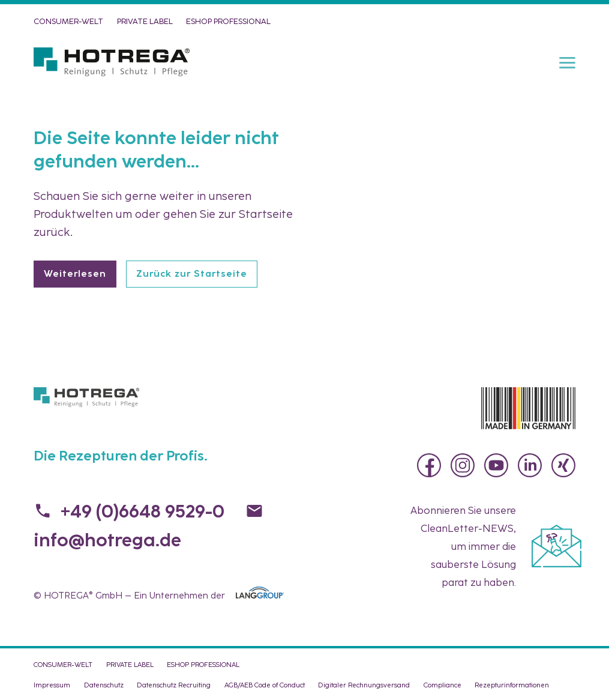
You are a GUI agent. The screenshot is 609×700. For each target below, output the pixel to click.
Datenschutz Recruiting (174, 685)
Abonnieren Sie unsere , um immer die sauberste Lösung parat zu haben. (463, 546)
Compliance (442, 685)
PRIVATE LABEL (145, 21)
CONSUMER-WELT (68, 21)
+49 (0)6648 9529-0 (142, 511)
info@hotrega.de (107, 540)
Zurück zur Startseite (192, 274)
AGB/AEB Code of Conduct (265, 685)
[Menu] (567, 62)
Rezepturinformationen (512, 685)
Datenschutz (104, 685)
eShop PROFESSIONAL (228, 21)
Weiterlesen (75, 274)
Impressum (52, 685)
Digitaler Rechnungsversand (364, 685)
